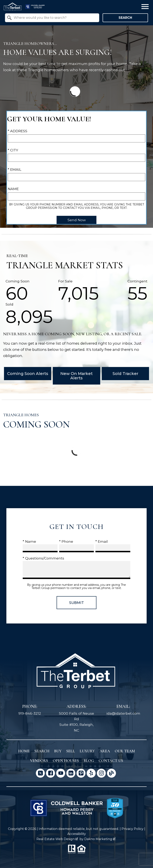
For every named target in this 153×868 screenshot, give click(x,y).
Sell (71, 751)
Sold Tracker (125, 374)
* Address (18, 131)
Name (13, 189)
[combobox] (52, 18)
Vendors (39, 761)
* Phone (66, 541)
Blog (89, 761)
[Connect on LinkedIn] (71, 773)
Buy (58, 751)
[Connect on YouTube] (61, 773)
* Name (29, 541)
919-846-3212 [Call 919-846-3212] (30, 713)
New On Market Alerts (76, 376)
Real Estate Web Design (57, 839)
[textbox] (54, 18)
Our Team (125, 751)
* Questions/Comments (43, 558)
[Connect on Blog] (111, 773)
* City (13, 150)
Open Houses (66, 761)
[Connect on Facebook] (51, 773)
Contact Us (111, 761)
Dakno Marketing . (100, 839)
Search (125, 18)
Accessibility (77, 834)
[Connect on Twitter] (40, 773)
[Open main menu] (145, 7)
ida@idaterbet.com (123, 713)
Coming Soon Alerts (28, 374)
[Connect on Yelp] (91, 773)
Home (24, 751)
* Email (15, 169)
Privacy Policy (132, 829)
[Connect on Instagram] (101, 773)
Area (105, 751)
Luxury (87, 751)
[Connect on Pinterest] (81, 773)
